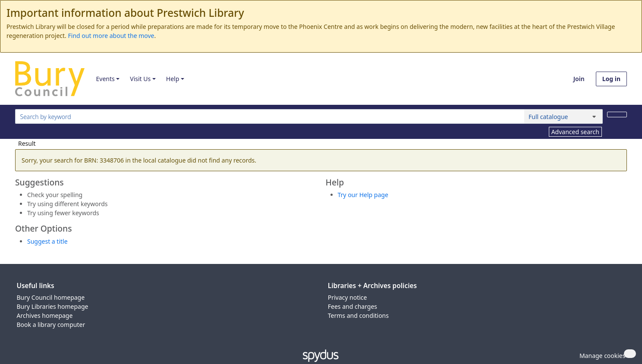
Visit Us (140, 79)
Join (579, 79)
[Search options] (563, 116)
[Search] (617, 115)
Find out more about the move (111, 36)
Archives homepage (45, 315)
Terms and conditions (358, 315)
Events (105, 79)
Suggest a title (47, 241)
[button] (601, 356)
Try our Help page (363, 195)
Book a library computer (51, 325)
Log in (611, 79)
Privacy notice (348, 297)
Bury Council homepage (51, 297)
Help (173, 79)
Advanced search (575, 132)
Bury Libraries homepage (53, 306)
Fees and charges (352, 306)
